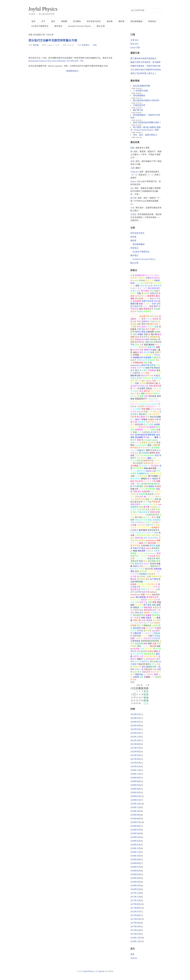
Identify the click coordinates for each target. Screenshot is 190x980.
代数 (154, 481)
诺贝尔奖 (149, 569)
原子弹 (138, 662)
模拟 (139, 461)
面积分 (136, 566)
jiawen (133, 181)
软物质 (157, 463)
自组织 (151, 628)
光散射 (157, 551)
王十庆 (157, 600)
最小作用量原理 (146, 355)
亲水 (137, 613)
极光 (149, 479)
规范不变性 (135, 546)
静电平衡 (145, 365)
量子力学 (145, 293)
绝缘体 (146, 564)
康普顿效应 (151, 659)
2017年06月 (135, 915)
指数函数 (141, 551)
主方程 (133, 577)
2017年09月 (135, 904)
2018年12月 (135, 848)
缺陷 (149, 458)
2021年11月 (135, 737)
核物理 (158, 677)
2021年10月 (135, 740)
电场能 (133, 584)
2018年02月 (135, 886)
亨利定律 (156, 502)
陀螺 (132, 638)
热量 (135, 432)
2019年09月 (135, 815)
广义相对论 (135, 373)
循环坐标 (143, 520)
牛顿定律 (141, 664)
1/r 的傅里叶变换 (140, 91)
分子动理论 (148, 674)
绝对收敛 (152, 396)
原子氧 (146, 507)
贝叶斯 (133, 417)
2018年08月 (135, 863)
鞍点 (154, 517)
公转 (137, 602)
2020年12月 (135, 770)
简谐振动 (154, 450)
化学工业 (143, 602)
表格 (151, 386)
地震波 (156, 607)
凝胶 (132, 381)
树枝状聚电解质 (151, 656)
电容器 (155, 319)
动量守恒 (149, 525)
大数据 (155, 625)
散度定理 (151, 558)
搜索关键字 (130, 8)
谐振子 (140, 659)
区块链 (140, 631)
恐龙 (135, 388)
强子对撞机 (153, 476)
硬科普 (122, 21)
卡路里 (153, 430)
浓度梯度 (143, 443)
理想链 (140, 311)
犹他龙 (155, 388)
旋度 (156, 316)
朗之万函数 (148, 425)
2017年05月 (135, 919)
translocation (153, 399)
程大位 (133, 579)
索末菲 (153, 373)
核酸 (158, 646)
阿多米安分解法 (152, 275)
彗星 (156, 674)
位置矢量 (134, 494)
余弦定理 (147, 638)
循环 (139, 492)
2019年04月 (135, 833)
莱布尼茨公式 (150, 610)
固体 (157, 455)
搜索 (159, 10)
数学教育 (147, 448)
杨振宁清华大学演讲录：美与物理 (145, 62)
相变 (151, 306)
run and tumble (141, 445)
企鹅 (132, 476)
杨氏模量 (149, 649)
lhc (160, 476)
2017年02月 (135, 930)
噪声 (141, 623)
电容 (141, 309)
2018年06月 (135, 871)
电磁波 (157, 376)
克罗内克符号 (153, 530)
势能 (156, 301)
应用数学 (134, 530)
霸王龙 (147, 391)
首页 (33, 21)
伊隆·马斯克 (146, 618)
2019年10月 (135, 811)
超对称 (153, 582)
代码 (154, 381)
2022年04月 (135, 726)
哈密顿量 (147, 358)
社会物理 (139, 605)
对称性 (157, 281)
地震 (147, 373)
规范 (158, 543)
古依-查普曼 (147, 620)
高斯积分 (145, 321)
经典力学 (134, 489)
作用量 (136, 355)
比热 (158, 574)
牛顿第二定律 (141, 288)
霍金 (158, 370)
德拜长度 (134, 543)
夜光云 (150, 551)
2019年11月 (135, 807)
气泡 (149, 502)
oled (139, 412)
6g (144, 659)
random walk (151, 471)
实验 (156, 499)
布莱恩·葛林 (138, 610)
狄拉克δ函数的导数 (142, 86)
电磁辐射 (154, 507)
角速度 (142, 494)
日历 (132, 682)
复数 (146, 334)
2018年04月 (135, 878)
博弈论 (156, 412)
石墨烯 (147, 677)
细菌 (132, 337)
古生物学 (141, 388)
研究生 (146, 582)
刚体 (139, 327)
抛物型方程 (151, 667)
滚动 (144, 667)
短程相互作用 (155, 473)
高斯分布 (149, 342)
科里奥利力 (140, 522)
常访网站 (77, 21)
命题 (146, 412)
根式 (141, 486)
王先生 (133, 214)
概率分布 (141, 471)
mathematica (136, 365)
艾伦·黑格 (146, 409)
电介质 (154, 334)
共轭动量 (141, 525)
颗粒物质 (148, 607)
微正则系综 (142, 458)
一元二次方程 (141, 484)
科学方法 (143, 347)
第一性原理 (135, 618)
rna (132, 649)
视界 (150, 644)
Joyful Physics (43, 9)
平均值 (146, 437)
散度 (141, 304)
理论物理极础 (136, 21)
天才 (147, 417)
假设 (147, 499)
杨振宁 (144, 327)
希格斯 (144, 636)
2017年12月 (135, 893)
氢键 (135, 551)
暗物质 (157, 636)
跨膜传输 (141, 329)
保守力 (138, 381)
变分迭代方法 (139, 615)
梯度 (138, 286)
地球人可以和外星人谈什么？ (143, 73)
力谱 (135, 422)
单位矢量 (154, 662)
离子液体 (145, 291)
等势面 (133, 368)
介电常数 (152, 571)
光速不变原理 (153, 414)
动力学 (136, 350)
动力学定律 (150, 489)
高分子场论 (155, 391)
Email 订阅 (135, 48)
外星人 (138, 669)
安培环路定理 (141, 435)
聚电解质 (151, 360)
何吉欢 (63, 58)
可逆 (135, 492)
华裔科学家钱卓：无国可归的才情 (145, 66)
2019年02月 (135, 841)
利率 (152, 492)
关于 (43, 21)
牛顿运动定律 (143, 512)
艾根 (142, 649)
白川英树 (137, 409)
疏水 (141, 613)
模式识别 (143, 476)
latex (142, 283)
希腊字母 (134, 556)
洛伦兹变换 (142, 651)
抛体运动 (147, 378)
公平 (155, 587)
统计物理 (145, 339)
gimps (133, 597)
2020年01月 (135, 800)
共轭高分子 (150, 406)
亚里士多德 (150, 510)
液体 (155, 504)
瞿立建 (36, 45)
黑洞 (154, 602)
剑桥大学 (137, 548)
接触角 (147, 613)
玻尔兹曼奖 (138, 463)
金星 (135, 672)
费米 (158, 659)
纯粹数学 (155, 528)
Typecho (134, 958)
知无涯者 (137, 301)
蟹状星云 (143, 414)
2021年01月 (135, 766)
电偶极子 (147, 304)
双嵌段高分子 (141, 399)
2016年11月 (135, 941)
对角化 (148, 595)
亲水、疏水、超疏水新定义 (145, 135)
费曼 (143, 332)
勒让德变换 (141, 597)
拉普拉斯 (146, 492)
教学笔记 (58, 26)
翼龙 (141, 391)
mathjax (148, 381)
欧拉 (132, 419)
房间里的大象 (152, 383)
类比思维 (156, 615)
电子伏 (147, 566)
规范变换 (152, 543)
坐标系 (158, 492)
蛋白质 (153, 646)
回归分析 (137, 636)
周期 (141, 468)
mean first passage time (140, 401)
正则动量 (145, 546)
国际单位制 (135, 376)
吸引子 (140, 625)
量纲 (132, 662)
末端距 (140, 334)
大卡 (139, 432)
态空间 (142, 489)
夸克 (139, 321)
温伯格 (142, 281)
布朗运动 (148, 669)
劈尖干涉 (157, 649)
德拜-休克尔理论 (151, 538)
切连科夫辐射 (136, 378)
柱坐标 (140, 553)
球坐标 (133, 553)
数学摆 (136, 468)
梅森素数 (156, 595)
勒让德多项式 (154, 288)
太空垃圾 (141, 510)
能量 (152, 352)
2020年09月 (135, 778)
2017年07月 (135, 912)
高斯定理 (154, 293)
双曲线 (158, 486)
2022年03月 (135, 729)
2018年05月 (135, 874)
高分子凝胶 (150, 329)
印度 (150, 363)
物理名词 (149, 394)
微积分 (148, 664)
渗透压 (157, 291)
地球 (148, 450)
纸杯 (132, 148)
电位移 (146, 430)
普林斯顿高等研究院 (150, 641)
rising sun (134, 172)
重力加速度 (144, 453)
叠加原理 (139, 564)
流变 (132, 602)
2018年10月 (135, 856)
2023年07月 (135, 714)
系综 (154, 664)
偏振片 (138, 419)
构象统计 (141, 450)
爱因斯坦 (134, 278)
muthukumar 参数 (153, 540)
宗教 (154, 618)
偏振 (135, 334)
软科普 (110, 21)
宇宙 (158, 365)
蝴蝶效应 (147, 625)
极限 (141, 497)
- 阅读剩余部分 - (72, 71)
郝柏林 (150, 600)
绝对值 (150, 484)
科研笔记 (152, 21)
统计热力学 (152, 584)
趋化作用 (152, 443)
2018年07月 (135, 867)
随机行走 (149, 281)
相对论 (138, 332)
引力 (143, 319)
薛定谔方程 (144, 427)
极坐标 (151, 345)
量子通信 (143, 370)
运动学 (157, 494)
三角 (141, 345)
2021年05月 (135, 755)
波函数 (157, 425)
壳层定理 (139, 455)
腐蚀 (141, 507)
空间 (145, 363)
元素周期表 (135, 641)
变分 (141, 352)
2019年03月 (135, 837)
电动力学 (145, 376)
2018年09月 (135, 860)
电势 (154, 304)
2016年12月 (135, 938)
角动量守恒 (144, 316)
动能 (137, 520)
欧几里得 (141, 417)
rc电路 (136, 623)
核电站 (144, 479)
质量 (141, 350)
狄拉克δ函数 (155, 417)
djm (143, 381)
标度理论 (151, 296)
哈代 (152, 316)
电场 (132, 283)
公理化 (138, 535)
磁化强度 (152, 468)
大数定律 (137, 633)
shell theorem (149, 455)
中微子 (151, 636)
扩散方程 (150, 497)
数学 (156, 306)
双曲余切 (141, 422)
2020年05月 (135, 785)
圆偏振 (144, 419)
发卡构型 (155, 448)
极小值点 (147, 517)
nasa (154, 631)
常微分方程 (135, 291)
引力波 (146, 299)
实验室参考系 (149, 654)
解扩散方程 (138, 110)
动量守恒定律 (147, 301)
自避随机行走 (143, 473)
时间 (143, 589)
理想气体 (139, 674)
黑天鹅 (142, 383)
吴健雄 (148, 615)
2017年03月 (135, 927)
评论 (95, 45)
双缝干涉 (148, 350)
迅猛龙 (149, 388)
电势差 (153, 365)
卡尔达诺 (151, 556)
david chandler (147, 504)
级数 (146, 396)
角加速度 (149, 494)
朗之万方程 (149, 623)
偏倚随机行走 (141, 296)
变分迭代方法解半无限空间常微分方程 (53, 40)
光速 (154, 644)
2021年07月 (135, 748)
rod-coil (134, 450)
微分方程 (154, 324)
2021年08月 (135, 744)
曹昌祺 (153, 672)
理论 (152, 499)
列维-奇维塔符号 (138, 533)
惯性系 (133, 651)
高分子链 (150, 422)
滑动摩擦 (139, 437)
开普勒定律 (138, 363)
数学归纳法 (146, 535)
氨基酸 (137, 649)
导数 (139, 293)
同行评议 (147, 481)
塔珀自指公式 (141, 558)
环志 (137, 476)
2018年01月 (135, 889)
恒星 (141, 677)
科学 (158, 329)
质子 (158, 582)
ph (131, 551)
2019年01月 (135, 845)
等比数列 (155, 466)
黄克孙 (138, 339)
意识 (137, 571)
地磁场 (155, 479)
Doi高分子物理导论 (40, 26)
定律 (141, 396)
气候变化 (139, 638)
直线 (146, 486)
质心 (143, 440)
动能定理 (146, 672)
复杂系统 (137, 628)
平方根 (136, 486)
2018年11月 (135, 852)
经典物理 (157, 342)
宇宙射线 (152, 370)
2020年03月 (135, 793)
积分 (152, 299)
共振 (143, 628)
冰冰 (132, 161)
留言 (53, 21)
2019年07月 (135, 822)
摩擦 (158, 510)
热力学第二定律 (144, 577)
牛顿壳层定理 (139, 105)
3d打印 (136, 656)
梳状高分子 (155, 566)
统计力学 (143, 466)
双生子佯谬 (140, 569)
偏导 (147, 579)
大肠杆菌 (156, 445)
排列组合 (154, 339)
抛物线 (151, 486)
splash (148, 548)
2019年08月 (135, 819)
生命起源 (145, 646)
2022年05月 (135, 722)
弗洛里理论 (144, 337)
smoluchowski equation (148, 404)
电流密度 (139, 644)
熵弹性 (152, 453)
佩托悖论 (145, 662)
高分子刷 (149, 283)
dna (149, 466)
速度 (146, 345)
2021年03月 (135, 763)
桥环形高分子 (136, 448)
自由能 (157, 309)
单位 (135, 512)
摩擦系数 (151, 435)
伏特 (141, 566)
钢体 (139, 646)
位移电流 (146, 432)
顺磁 (146, 468)
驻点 (143, 548)
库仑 (145, 561)
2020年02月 (135, 796)
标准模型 (147, 311)
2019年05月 (135, 830)
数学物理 (143, 530)
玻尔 (137, 370)
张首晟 (133, 631)
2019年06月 (135, 826)
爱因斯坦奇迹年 (137, 515)
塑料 (143, 394)
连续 (132, 497)
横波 (156, 651)
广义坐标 (154, 522)
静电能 (149, 319)
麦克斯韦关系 (152, 597)
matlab (136, 281)
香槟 (145, 502)
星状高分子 (148, 309)
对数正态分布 (147, 587)
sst (134, 286)
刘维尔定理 (142, 360)
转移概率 (143, 574)
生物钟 (158, 628)
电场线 (153, 564)
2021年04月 (135, 759)
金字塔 (138, 592)
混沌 (137, 345)
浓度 (137, 443)
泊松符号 (150, 533)
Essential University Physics (80, 26)
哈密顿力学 (138, 358)
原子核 (133, 680)
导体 (139, 319)
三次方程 (143, 556)
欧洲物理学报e (148, 461)
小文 (132, 208)
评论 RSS (134, 44)
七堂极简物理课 (152, 515)
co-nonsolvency (150, 553)
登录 (132, 954)
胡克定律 (139, 425)
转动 (145, 644)
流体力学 (151, 347)
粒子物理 (154, 579)
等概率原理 (156, 577)
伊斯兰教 (137, 620)
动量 (150, 602)
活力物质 (134, 466)
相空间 (133, 311)
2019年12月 (135, 804)
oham (159, 373)
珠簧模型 (134, 507)
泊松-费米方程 (143, 324)
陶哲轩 (133, 293)
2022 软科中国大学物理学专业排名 (146, 70)
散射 (159, 553)
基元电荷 (152, 561)
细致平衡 (149, 368)
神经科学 (143, 571)
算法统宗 (141, 579)
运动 (137, 497)
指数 (158, 481)
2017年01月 (135, 934)
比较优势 (150, 332)
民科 (132, 669)
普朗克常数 (155, 512)
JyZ (132, 188)
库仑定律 (139, 299)
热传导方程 (140, 499)
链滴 (137, 337)
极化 (159, 334)
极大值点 (139, 517)
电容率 (152, 427)
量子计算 (147, 631)
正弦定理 (156, 638)
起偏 (156, 419)
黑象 (137, 383)
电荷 (141, 561)
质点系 (147, 352)
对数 (132, 484)
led (142, 412)
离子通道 (147, 605)
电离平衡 (141, 368)
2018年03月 (135, 882)
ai (157, 667)
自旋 (156, 327)
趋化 (150, 445)
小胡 (132, 168)
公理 (150, 412)
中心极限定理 (147, 633)
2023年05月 (135, 718)
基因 (143, 373)
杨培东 (144, 600)
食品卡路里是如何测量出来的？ (147, 122)
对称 (156, 533)
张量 (154, 669)
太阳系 (136, 677)
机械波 (150, 651)
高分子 (151, 327)
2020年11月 (135, 774)
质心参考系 (138, 654)
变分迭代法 (156, 378)
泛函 (147, 522)
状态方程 (145, 592)
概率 (156, 437)
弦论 (151, 291)
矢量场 (155, 358)
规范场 (152, 546)
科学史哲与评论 (94, 21)
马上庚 (136, 396)
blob (132, 569)
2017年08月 (135, 908)
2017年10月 (135, 900)
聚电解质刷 (140, 275)
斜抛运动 (154, 321)
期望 (152, 437)
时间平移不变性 (144, 528)
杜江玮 (133, 198)
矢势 (145, 543)
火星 (141, 656)
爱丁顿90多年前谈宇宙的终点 (143, 58)
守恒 (132, 345)
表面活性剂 (135, 504)
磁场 (141, 543)
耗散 (139, 440)
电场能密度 (142, 584)
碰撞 (151, 376)
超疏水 (146, 306)
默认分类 (101, 26)
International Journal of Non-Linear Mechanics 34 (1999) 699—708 (56, 61)
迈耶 (152, 677)
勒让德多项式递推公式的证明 (146, 100)
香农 (139, 672)
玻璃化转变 (148, 463)
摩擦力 (142, 278)
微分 (157, 345)
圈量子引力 (150, 589)
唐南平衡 (139, 538)
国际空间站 (135, 479)
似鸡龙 (136, 391)
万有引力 (149, 278)
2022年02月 (135, 733)
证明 (132, 332)
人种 (142, 607)
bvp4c (137, 283)
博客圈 (64, 21)
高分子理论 (135, 394)
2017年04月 (135, 923)
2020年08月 (135, 781)
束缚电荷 (139, 430)
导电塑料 (141, 406)
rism (160, 504)
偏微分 (136, 352)
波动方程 (134, 427)
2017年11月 (135, 897)
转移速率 (151, 574)
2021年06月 (135, 752)
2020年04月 (135, 789)
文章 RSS (134, 40)
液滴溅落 (155, 548)
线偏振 (151, 419)
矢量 (132, 275)
